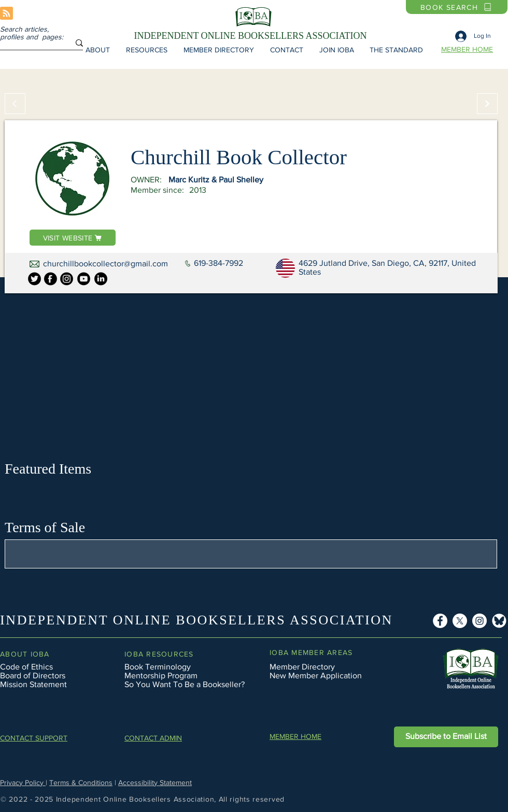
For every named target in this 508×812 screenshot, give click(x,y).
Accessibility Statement (155, 782)
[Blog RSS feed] (6, 14)
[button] (97, 50)
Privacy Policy (23, 782)
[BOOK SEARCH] (457, 7)
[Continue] (487, 104)
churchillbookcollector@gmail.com (105, 263)
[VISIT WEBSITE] (73, 238)
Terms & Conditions (81, 782)
